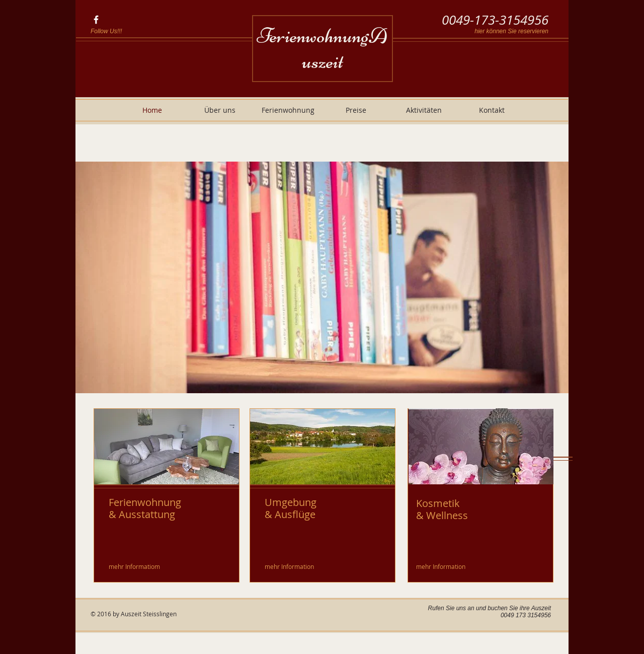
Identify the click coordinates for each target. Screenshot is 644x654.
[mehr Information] (290, 567)
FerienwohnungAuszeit (322, 48)
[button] (322, 277)
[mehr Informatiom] (135, 567)
